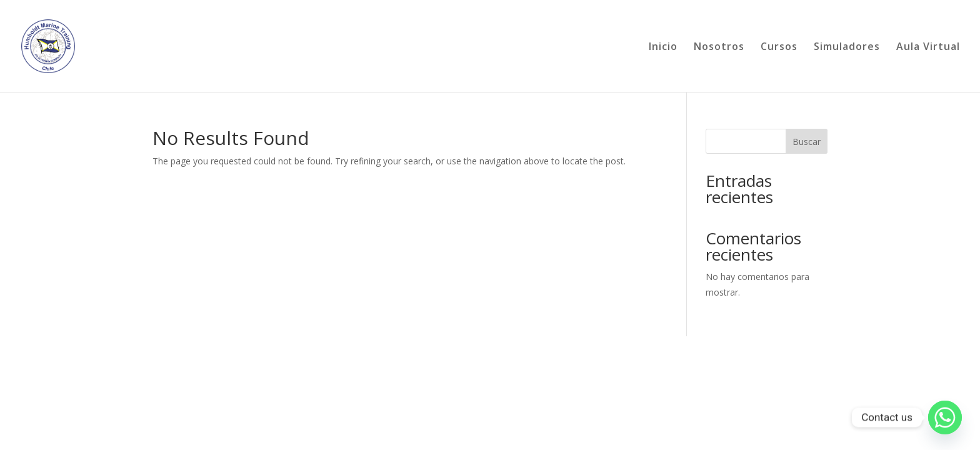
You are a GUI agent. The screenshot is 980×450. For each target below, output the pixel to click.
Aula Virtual (928, 47)
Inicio (663, 47)
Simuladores (847, 47)
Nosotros (719, 47)
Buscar (807, 142)
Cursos (779, 47)
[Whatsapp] (945, 417)
